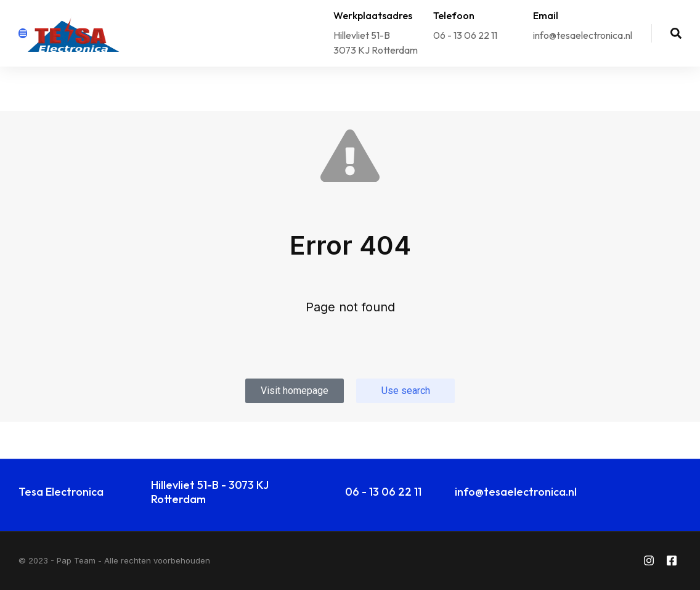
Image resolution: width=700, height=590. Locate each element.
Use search (406, 391)
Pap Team (76, 560)
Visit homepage (295, 391)
